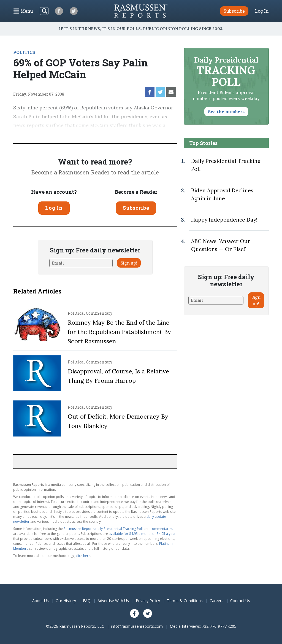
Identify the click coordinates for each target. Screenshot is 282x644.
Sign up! (129, 263)
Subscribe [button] (234, 11)
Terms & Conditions (185, 601)
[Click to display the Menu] (23, 11)
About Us (40, 601)
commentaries (162, 529)
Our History (66, 601)
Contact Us (240, 601)
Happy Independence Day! (224, 220)
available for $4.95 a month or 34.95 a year (142, 534)
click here (83, 556)
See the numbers (226, 112)
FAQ (87, 601)
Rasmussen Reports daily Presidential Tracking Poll (103, 529)
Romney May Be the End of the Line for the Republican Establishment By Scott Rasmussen (119, 332)
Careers (216, 601)
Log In (262, 11)
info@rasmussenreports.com (137, 626)
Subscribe (136, 208)
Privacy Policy (148, 601)
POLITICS (24, 52)
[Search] (44, 11)
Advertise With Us (113, 601)
